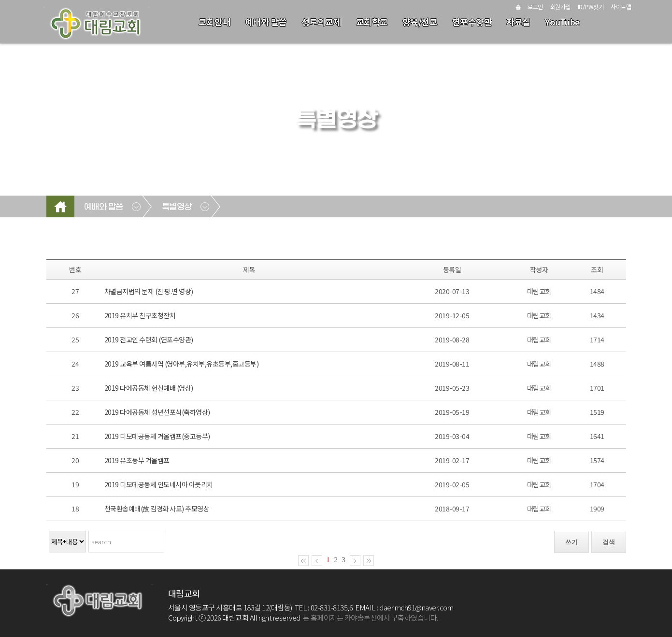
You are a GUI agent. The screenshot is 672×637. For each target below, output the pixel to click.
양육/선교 (420, 22)
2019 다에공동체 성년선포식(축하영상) (157, 412)
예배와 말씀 (266, 22)
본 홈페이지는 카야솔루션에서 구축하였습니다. (371, 617)
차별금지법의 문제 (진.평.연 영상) (149, 291)
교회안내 (214, 22)
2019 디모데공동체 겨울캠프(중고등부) (157, 436)
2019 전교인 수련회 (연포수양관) (149, 340)
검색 (609, 542)
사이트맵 (621, 7)
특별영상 (177, 207)
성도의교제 (322, 22)
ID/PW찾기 (591, 7)
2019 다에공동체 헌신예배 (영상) (149, 388)
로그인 (535, 7)
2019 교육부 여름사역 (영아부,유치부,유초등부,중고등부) (182, 364)
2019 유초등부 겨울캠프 (137, 460)
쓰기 (572, 542)
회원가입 (560, 7)
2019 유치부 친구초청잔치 (140, 315)
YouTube (562, 22)
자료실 (518, 22)
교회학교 (372, 22)
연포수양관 (472, 22)
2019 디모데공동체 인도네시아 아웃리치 (159, 484)
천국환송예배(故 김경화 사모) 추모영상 (157, 509)
